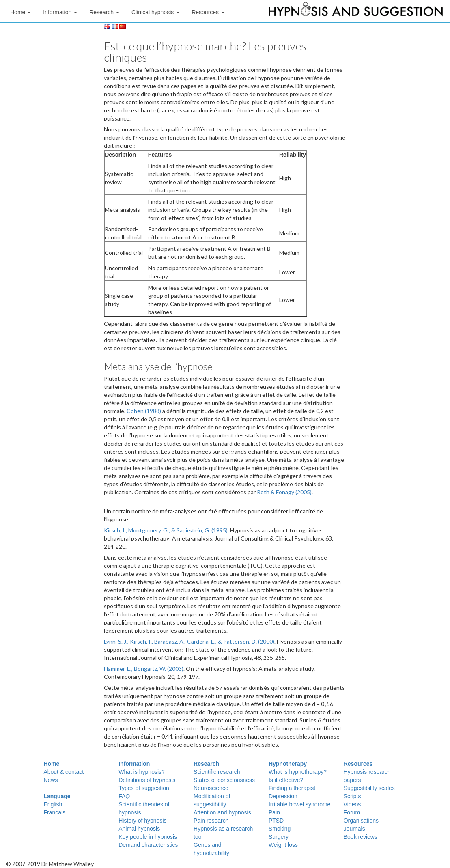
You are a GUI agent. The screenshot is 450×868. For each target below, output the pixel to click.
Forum (352, 812)
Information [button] (60, 12)
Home (51, 764)
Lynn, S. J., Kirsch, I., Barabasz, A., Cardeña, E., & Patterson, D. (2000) (189, 641)
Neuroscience (211, 788)
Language (57, 796)
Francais (54, 812)
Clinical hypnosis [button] (155, 12)
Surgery (279, 837)
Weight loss (283, 845)
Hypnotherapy (288, 764)
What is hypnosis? (142, 772)
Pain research (211, 821)
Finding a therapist (292, 788)
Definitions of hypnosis (147, 780)
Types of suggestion (144, 788)
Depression (283, 796)
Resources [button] (208, 12)
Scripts (352, 796)
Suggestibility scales (369, 788)
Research (206, 764)
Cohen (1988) (144, 411)
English (53, 804)
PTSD (276, 821)
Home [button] (20, 12)
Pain (274, 812)
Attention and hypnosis (222, 812)
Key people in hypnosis (148, 837)
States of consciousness (224, 780)
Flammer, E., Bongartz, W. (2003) (144, 669)
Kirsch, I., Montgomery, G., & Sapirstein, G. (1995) (166, 530)
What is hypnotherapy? (298, 772)
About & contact (64, 772)
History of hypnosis (142, 821)
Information (134, 764)
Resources (358, 764)
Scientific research (217, 772)
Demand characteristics (148, 845)
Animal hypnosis (139, 829)
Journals (354, 829)
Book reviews (361, 837)
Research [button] (104, 12)
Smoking (280, 829)
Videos (352, 804)
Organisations (361, 821)
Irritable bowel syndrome (300, 804)
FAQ (124, 796)
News (51, 780)
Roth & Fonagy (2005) (284, 492)
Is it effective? (286, 780)
